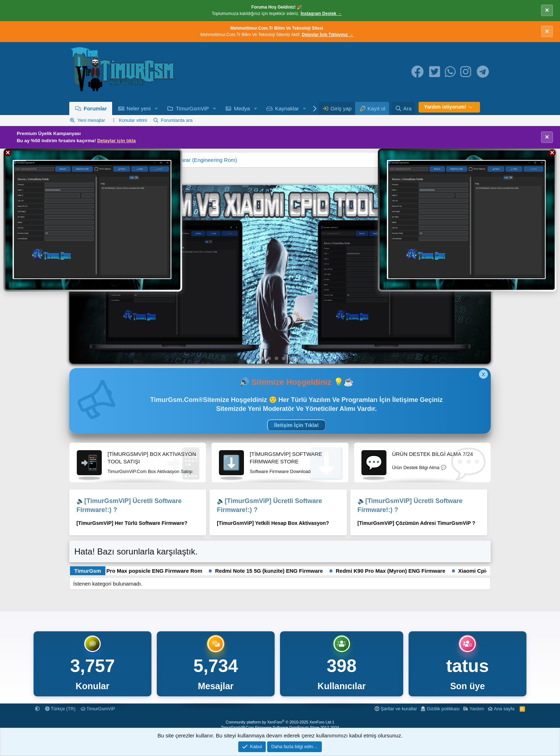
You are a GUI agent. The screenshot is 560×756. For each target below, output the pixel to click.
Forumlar (95, 108)
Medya (242, 108)
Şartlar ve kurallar (399, 709)
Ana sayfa (504, 709)
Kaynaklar (287, 108)
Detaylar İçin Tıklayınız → (327, 35)
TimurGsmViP (192, 108)
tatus (467, 666)
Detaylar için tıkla (116, 141)
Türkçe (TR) (60, 709)
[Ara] (403, 108)
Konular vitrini (133, 120)
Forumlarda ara (177, 120)
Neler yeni (139, 108)
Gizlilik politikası (443, 709)
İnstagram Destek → (321, 14)
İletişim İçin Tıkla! (296, 425)
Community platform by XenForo (279, 722)
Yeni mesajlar (91, 120)
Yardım (477, 709)
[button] (156, 108)
